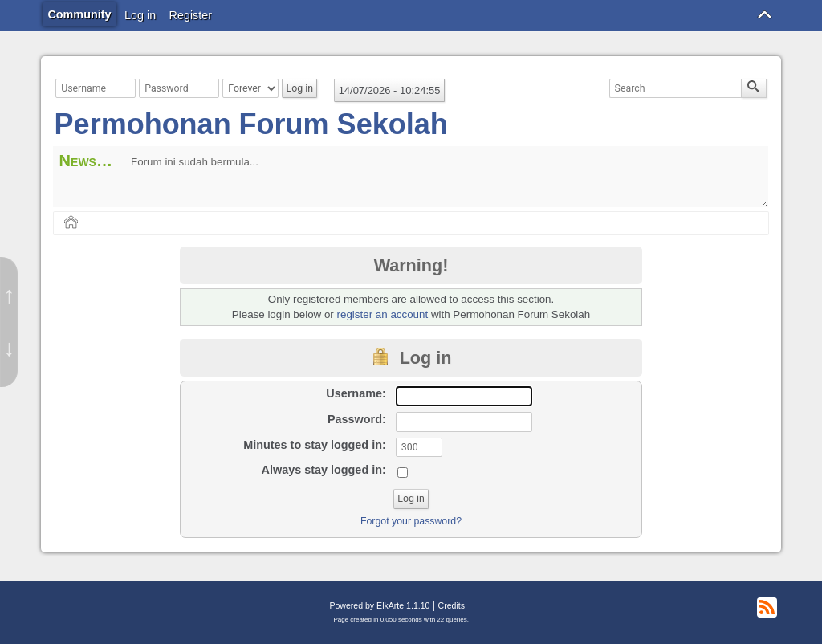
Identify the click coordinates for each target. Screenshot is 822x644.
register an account (383, 314)
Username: (356, 393)
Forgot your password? (411, 521)
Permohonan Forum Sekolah (251, 124)
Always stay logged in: (324, 470)
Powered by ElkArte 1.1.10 (379, 605)
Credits (452, 605)
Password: (357, 419)
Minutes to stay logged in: (315, 445)
